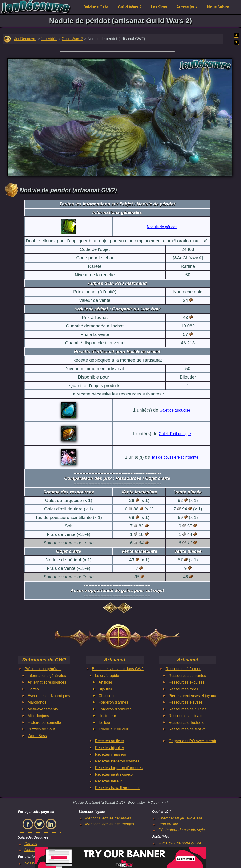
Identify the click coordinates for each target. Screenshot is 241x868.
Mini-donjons (38, 716)
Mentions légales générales (108, 818)
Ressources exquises (186, 682)
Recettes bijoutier (110, 748)
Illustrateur (107, 716)
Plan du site (168, 824)
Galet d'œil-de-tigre (175, 434)
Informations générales (47, 676)
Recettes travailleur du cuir (117, 788)
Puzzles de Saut (41, 729)
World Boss (37, 736)
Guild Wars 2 (130, 7)
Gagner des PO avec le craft (192, 741)
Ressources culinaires (187, 716)
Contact (31, 844)
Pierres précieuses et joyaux (192, 696)
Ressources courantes (187, 676)
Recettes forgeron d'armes (117, 761)
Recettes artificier (110, 741)
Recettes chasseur (111, 754)
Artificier (105, 682)
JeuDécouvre (25, 39)
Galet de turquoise (175, 410)
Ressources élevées (185, 702)
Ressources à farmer (183, 669)
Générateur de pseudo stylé (182, 830)
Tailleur (105, 723)
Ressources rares (183, 689)
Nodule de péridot (162, 227)
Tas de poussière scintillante (175, 457)
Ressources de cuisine (187, 709)
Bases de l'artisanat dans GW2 (118, 669)
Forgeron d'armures (115, 709)
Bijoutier (105, 689)
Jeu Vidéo (49, 39)
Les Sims (159, 7)
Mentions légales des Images (110, 824)
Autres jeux (187, 7)
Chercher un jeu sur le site (180, 818)
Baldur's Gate (96, 7)
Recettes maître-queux (114, 774)
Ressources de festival (187, 729)
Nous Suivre (218, 7)
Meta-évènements (43, 709)
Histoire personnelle (44, 723)
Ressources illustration (187, 723)
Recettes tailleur (109, 781)
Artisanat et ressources (47, 682)
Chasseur (107, 696)
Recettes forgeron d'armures (119, 768)
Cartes (33, 689)
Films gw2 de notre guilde (180, 843)
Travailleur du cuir (114, 729)
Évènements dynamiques (49, 696)
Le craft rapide (107, 676)
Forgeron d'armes (113, 702)
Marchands (37, 702)
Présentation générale (43, 669)
